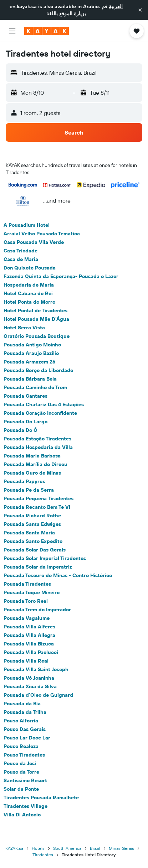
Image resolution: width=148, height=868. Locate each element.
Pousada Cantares (25, 396)
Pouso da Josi (20, 763)
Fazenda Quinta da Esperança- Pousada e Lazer (61, 276)
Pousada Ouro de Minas (32, 473)
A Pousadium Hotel (27, 225)
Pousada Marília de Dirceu (35, 464)
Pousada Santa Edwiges (32, 524)
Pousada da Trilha (25, 712)
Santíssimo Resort (25, 780)
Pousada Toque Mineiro (32, 592)
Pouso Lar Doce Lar (27, 738)
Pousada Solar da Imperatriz (38, 567)
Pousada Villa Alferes (29, 627)
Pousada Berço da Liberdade (38, 370)
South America (67, 848)
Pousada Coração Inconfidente (40, 413)
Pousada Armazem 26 (29, 362)
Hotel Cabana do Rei (28, 293)
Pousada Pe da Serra (29, 490)
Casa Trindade (21, 251)
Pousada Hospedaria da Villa (38, 447)
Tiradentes (43, 855)
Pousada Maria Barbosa (32, 456)
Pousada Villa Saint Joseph (36, 669)
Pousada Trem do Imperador (37, 610)
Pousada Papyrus (24, 481)
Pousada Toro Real (26, 601)
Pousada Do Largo (25, 422)
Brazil (95, 848)
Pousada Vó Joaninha (29, 678)
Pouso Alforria (21, 721)
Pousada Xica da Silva (30, 686)
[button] (140, 10)
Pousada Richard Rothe (32, 516)
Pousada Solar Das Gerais (35, 550)
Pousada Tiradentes (27, 584)
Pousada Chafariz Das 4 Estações (44, 404)
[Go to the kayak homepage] (47, 31)
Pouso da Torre (21, 772)
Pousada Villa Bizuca (29, 644)
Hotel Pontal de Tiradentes (35, 310)
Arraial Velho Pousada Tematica (42, 234)
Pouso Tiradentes (24, 755)
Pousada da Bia (22, 704)
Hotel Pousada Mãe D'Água (36, 319)
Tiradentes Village (25, 806)
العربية (116, 6)
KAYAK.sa (14, 848)
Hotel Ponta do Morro (29, 302)
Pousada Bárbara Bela (30, 379)
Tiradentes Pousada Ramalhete (41, 798)
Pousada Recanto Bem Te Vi (37, 507)
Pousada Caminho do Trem (35, 387)
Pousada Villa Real (26, 661)
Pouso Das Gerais (25, 729)
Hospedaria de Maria (29, 285)
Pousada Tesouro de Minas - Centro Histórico (58, 575)
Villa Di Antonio (22, 815)
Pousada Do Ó (21, 430)
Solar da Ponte (21, 789)
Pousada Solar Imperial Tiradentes (45, 558)
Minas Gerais (121, 848)
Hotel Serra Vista (24, 328)
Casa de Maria (21, 259)
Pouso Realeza (21, 746)
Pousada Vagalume (27, 618)
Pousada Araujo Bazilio (31, 353)
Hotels (38, 848)
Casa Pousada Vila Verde (34, 242)
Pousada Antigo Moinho (32, 345)
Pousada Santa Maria (29, 533)
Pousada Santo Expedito (33, 541)
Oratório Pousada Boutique (37, 336)
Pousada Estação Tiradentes (37, 439)
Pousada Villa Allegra (29, 635)
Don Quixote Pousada (30, 268)
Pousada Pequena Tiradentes (39, 498)
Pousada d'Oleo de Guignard (38, 695)
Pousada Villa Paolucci (31, 652)
